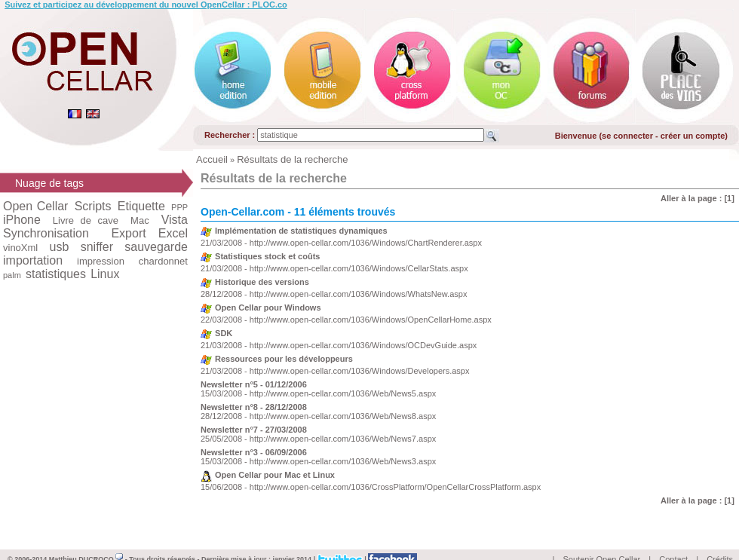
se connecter (627, 136)
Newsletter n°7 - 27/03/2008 (254, 430)
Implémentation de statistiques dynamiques (301, 231)
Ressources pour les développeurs (284, 359)
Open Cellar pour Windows (268, 308)
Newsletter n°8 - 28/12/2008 (254, 407)
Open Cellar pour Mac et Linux (275, 475)
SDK (224, 333)
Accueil (212, 159)
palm (12, 275)
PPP (179, 207)
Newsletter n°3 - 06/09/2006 (254, 452)
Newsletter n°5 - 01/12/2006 (254, 384)
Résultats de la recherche (292, 159)
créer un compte (693, 136)
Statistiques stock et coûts (267, 256)
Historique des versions (262, 282)
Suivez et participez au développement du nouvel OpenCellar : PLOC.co (146, 5)
